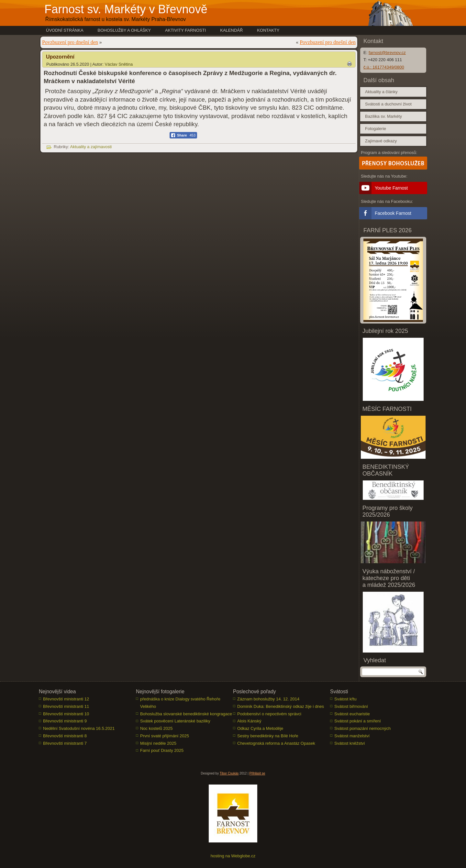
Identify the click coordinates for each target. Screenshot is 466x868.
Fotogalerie (376, 129)
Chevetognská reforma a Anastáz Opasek (276, 743)
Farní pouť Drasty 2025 (162, 751)
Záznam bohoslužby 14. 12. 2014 (268, 699)
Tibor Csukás (229, 774)
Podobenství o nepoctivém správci (269, 714)
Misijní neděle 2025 (158, 743)
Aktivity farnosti (185, 30)
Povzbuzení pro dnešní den (70, 42)
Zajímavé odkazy (381, 141)
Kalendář (231, 30)
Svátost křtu (345, 699)
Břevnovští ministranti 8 (65, 736)
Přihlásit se (257, 774)
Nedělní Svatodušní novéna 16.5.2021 (79, 729)
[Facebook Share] (183, 135)
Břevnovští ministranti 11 (66, 707)
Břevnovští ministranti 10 (66, 714)
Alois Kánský (249, 721)
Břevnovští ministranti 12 (66, 699)
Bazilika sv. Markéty (383, 116)
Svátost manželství (352, 736)
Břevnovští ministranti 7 (65, 743)
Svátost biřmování (351, 707)
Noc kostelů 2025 (156, 729)
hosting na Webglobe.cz (233, 856)
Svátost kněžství (350, 743)
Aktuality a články (381, 92)
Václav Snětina (119, 64)
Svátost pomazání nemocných (362, 729)
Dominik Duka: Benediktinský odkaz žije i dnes (281, 707)
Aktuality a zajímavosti (91, 147)
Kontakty (268, 30)
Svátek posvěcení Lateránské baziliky (175, 721)
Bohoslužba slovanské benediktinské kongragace (186, 714)
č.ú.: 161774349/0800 (384, 67)
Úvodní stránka (65, 30)
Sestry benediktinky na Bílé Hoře (268, 736)
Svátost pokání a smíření (358, 721)
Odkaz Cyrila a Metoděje (260, 729)
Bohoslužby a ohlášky (124, 30)
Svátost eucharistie (352, 714)
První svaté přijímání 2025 (165, 736)
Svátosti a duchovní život (388, 104)
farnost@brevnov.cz (387, 53)
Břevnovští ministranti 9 (65, 721)
